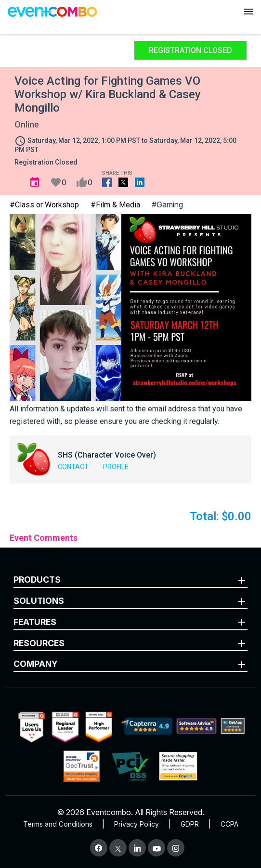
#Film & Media (115, 205)
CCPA (229, 824)
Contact (73, 467)
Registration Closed (190, 50)
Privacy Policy (137, 824)
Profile (116, 467)
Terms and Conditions (58, 824)
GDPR (190, 824)
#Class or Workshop (44, 205)
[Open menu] (248, 12)
